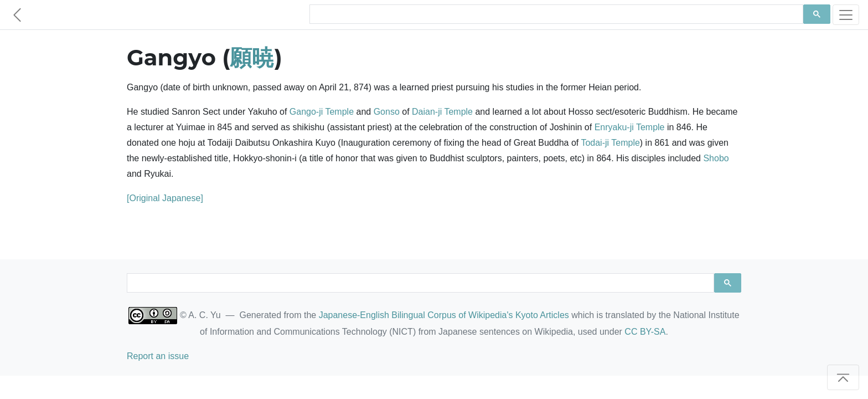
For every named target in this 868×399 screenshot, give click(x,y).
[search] (555, 14)
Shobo (716, 158)
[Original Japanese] (165, 198)
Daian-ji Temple (442, 112)
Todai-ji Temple (610, 143)
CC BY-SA (645, 332)
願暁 (252, 57)
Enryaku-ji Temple (630, 127)
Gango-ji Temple (322, 112)
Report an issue (158, 356)
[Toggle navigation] (846, 15)
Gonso (387, 112)
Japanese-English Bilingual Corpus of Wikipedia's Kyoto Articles (444, 315)
